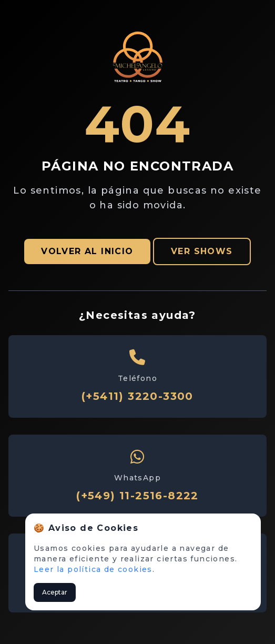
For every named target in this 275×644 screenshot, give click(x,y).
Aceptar (55, 592)
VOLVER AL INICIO (87, 251)
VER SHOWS (202, 251)
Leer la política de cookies (93, 569)
